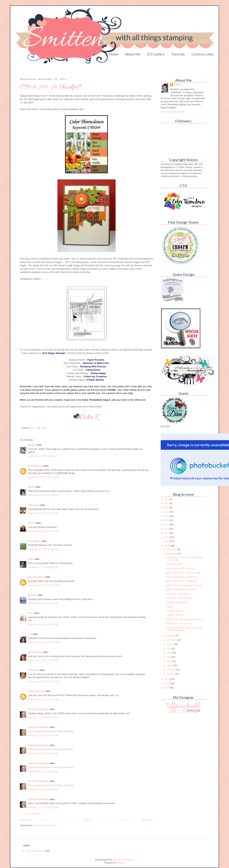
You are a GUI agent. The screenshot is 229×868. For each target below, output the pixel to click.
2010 (167, 688)
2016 (167, 533)
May (169, 657)
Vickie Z (178, 85)
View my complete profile (173, 112)
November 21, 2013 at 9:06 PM (43, 567)
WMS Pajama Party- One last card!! (183, 573)
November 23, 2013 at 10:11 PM (43, 642)
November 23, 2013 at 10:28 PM (43, 660)
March (170, 665)
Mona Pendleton (36, 577)
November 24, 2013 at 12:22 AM (43, 682)
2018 (167, 525)
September (172, 640)
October (171, 636)
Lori (30, 634)
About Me (133, 54)
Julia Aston (34, 505)
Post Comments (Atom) (44, 825)
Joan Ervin (33, 670)
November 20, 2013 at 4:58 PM (43, 513)
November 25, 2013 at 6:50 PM (43, 736)
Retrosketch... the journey (179, 624)
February (171, 670)
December (172, 549)
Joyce (31, 559)
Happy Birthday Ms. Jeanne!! (180, 568)
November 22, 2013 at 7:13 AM (43, 603)
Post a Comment (32, 814)
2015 (167, 537)
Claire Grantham (36, 691)
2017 (167, 529)
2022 (167, 508)
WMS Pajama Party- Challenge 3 (182, 577)
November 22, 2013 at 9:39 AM (43, 624)
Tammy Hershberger (38, 709)
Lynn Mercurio (35, 466)
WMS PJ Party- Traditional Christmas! (184, 585)
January (171, 674)
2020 (167, 516)
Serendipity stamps (35, 851)
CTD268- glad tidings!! (177, 602)
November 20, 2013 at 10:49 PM (43, 549)
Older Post (147, 820)
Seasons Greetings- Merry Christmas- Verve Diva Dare (184, 629)
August (170, 644)
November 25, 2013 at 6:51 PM (43, 807)
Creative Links (203, 54)
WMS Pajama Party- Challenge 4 (182, 581)
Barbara (32, 445)
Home (114, 54)
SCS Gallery (156, 54)
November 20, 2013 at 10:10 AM (43, 477)
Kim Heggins (35, 541)
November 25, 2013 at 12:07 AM (43, 699)
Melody (32, 523)
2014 (167, 541)
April (169, 661)
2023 (167, 503)
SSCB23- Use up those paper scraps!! (185, 619)
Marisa (31, 487)
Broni (31, 613)
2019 (167, 520)
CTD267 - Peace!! (175, 615)
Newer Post (26, 820)
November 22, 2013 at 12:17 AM (43, 585)
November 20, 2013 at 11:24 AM (43, 495)
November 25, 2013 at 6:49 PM (43, 717)
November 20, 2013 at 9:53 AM (43, 456)
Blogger (120, 863)
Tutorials (178, 54)
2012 (167, 679)
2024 (167, 499)
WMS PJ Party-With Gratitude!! (181, 590)
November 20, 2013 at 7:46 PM (43, 531)
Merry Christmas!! (175, 564)
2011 (167, 684)
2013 (167, 546)
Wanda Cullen (35, 652)
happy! (169, 607)
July (169, 649)
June (169, 653)
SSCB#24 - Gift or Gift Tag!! (179, 598)
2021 (167, 512)
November (172, 554)
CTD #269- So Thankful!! (178, 594)
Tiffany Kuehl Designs (123, 860)
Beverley (32, 595)
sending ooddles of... (176, 611)
